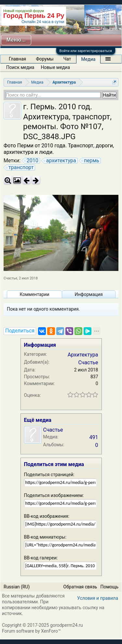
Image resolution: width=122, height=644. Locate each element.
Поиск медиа (20, 67)
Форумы (45, 59)
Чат (67, 59)
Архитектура (83, 355)
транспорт (20, 168)
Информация (88, 294)
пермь (91, 161)
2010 (32, 161)
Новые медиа (55, 67)
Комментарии (34, 294)
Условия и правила (98, 598)
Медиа (88, 59)
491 (94, 437)
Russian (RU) (17, 587)
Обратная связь (80, 587)
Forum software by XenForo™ (31, 631)
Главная (17, 59)
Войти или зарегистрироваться (86, 51)
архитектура (60, 161)
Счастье (10, 278)
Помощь (109, 587)
